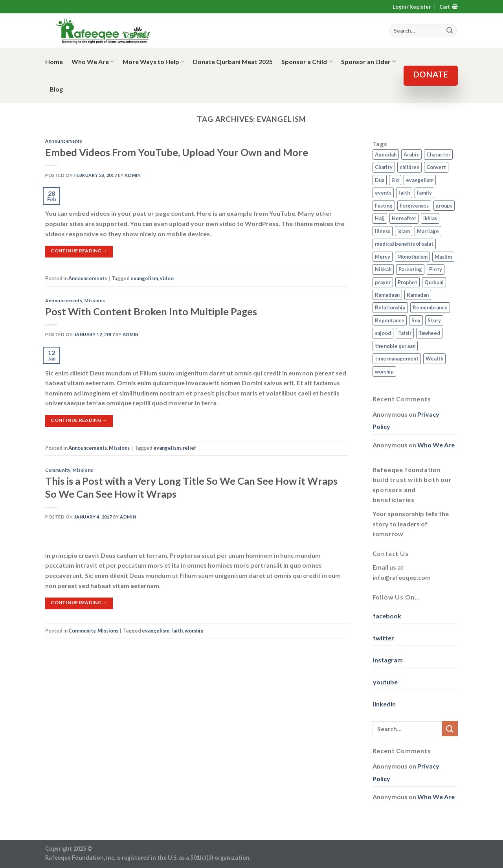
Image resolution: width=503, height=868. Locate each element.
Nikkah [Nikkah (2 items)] (383, 269)
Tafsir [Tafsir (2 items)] (405, 333)
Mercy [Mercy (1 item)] (383, 257)
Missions (95, 301)
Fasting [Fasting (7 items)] (384, 206)
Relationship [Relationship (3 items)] (390, 307)
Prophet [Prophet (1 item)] (408, 282)
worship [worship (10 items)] (384, 371)
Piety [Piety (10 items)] (436, 269)
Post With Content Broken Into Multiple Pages (151, 311)
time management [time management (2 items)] (397, 359)
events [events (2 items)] (383, 193)
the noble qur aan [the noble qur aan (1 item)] (395, 346)
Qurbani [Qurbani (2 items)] (434, 282)
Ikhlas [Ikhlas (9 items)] (430, 218)
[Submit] (450, 729)
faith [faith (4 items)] (404, 193)
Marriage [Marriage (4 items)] (428, 231)
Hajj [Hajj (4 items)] (380, 218)
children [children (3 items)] (409, 167)
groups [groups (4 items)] (444, 206)
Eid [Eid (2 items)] (395, 180)
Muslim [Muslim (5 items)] (443, 257)
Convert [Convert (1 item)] (436, 167)
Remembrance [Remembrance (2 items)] (430, 307)
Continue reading (79, 251)
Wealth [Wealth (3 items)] (434, 359)
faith (177, 631)
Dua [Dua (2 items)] (380, 180)
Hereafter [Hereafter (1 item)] (404, 218)
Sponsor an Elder (368, 62)
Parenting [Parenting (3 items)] (410, 269)
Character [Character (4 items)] (438, 154)
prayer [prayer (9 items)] (383, 282)
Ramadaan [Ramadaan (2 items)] (387, 295)
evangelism (144, 278)
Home (54, 62)
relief (189, 448)
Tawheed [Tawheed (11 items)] (429, 333)
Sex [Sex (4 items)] (416, 320)
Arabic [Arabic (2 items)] (411, 154)
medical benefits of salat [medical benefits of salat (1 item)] (404, 244)
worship (194, 631)
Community (58, 470)
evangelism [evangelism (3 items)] (420, 180)
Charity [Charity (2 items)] (384, 167)
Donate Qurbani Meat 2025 (233, 62)
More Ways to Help (153, 62)
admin (133, 175)
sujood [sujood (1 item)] (383, 333)
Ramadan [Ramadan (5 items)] (418, 295)
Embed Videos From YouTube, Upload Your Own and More (177, 152)
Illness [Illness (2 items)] (383, 231)
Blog (56, 89)
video (167, 278)
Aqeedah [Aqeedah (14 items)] (386, 154)
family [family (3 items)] (424, 193)
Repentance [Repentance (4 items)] (390, 320)
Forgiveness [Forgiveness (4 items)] (414, 206)
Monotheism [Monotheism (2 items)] (412, 257)
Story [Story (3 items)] (434, 320)
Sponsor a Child (307, 62)
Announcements (64, 141)
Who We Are (93, 62)
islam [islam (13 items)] (404, 231)
